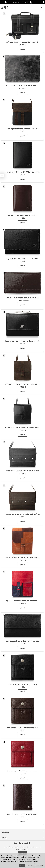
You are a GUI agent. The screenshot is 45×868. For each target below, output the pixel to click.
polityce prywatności (31, 861)
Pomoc (22, 838)
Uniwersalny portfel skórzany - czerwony (22, 771)
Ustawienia (39, 865)
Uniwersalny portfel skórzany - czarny (23, 684)
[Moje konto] (43, 2)
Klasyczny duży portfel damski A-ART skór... (22, 298)
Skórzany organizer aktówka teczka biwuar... (23, 85)
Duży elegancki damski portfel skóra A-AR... (23, 641)
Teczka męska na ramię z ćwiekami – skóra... (22, 471)
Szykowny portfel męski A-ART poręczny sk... (23, 172)
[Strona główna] (23, 2)
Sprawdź (22, 49)
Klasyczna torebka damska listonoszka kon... (23, 384)
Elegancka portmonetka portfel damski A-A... (23, 341)
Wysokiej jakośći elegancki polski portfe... (23, 814)
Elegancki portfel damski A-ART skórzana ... (23, 259)
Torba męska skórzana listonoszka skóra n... (22, 129)
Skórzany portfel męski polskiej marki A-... (23, 215)
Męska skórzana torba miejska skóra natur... (23, 558)
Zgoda (22, 865)
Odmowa (30, 865)
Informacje (22, 832)
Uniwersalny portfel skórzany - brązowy (23, 728)
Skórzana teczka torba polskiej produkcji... (22, 42)
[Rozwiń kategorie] (2, 2)
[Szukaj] (6, 2)
